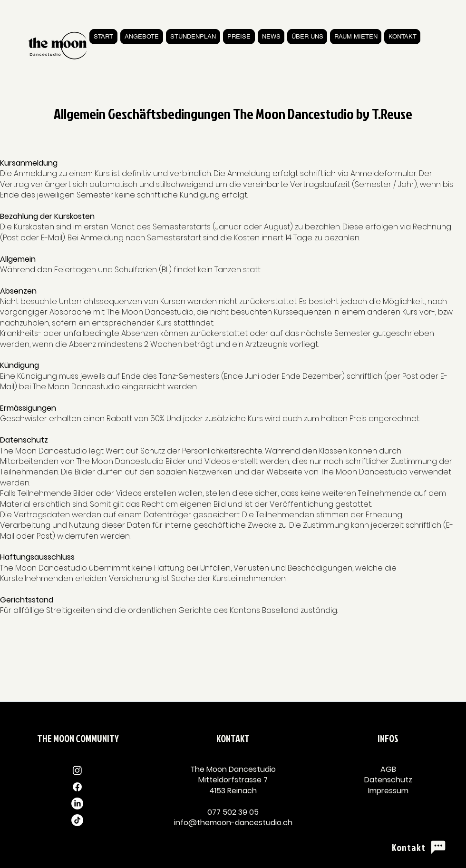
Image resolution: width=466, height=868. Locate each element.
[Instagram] (77, 770)
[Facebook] (77, 787)
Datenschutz (388, 780)
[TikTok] (77, 820)
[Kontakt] (419, 847)
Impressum (388, 791)
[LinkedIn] (77, 804)
